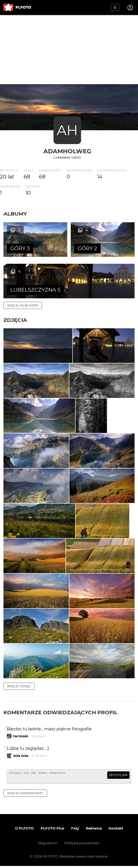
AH (67, 130)
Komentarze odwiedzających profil (60, 712)
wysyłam (118, 775)
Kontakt (116, 830)
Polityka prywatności (82, 845)
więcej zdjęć (19, 686)
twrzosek (21, 736)
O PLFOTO (24, 830)
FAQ (75, 830)
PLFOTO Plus (52, 830)
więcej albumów (23, 305)
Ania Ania (21, 756)
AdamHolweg (67, 151)
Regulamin (48, 845)
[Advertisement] (69, 50)
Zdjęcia (15, 320)
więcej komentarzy (25, 795)
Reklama (94, 830)
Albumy (15, 214)
